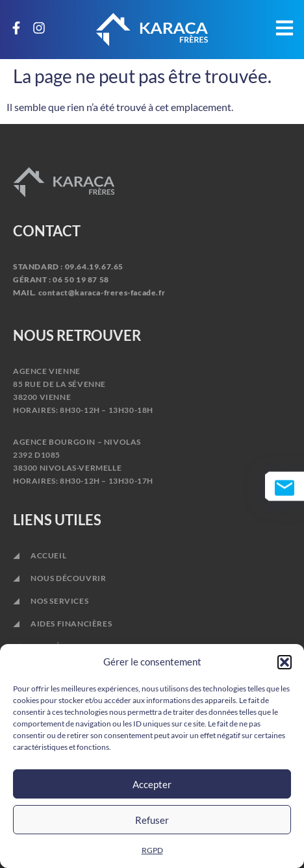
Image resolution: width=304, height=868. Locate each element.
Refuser (152, 820)
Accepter (152, 784)
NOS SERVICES (63, 601)
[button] (285, 662)
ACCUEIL (48, 555)
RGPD (152, 850)
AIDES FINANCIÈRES (71, 624)
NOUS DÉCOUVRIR (68, 578)
